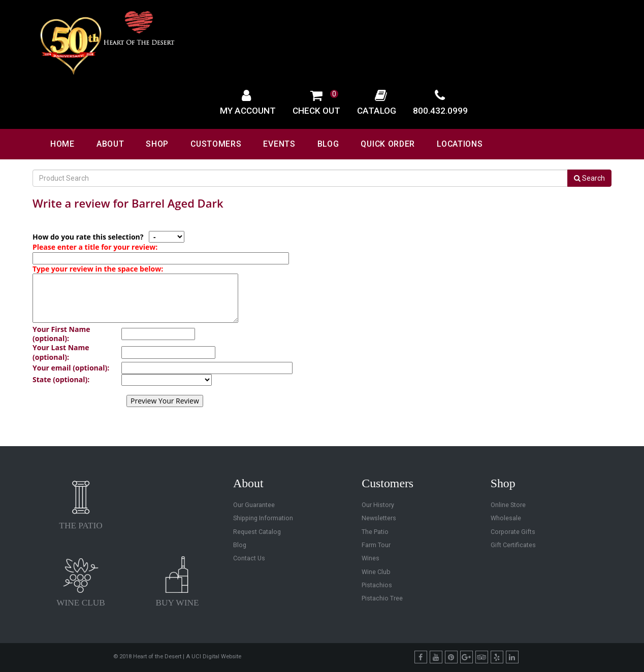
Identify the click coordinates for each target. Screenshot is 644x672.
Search (589, 178)
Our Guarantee (254, 505)
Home (62, 144)
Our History (378, 505)
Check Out (316, 111)
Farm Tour (376, 545)
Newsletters (379, 518)
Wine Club (376, 572)
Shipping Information (263, 518)
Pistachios (377, 585)
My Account (248, 111)
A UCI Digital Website (214, 657)
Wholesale (506, 518)
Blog (328, 144)
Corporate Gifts (513, 532)
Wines (371, 558)
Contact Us (249, 558)
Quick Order (388, 144)
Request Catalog (257, 532)
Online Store (508, 505)
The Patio (375, 532)
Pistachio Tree (382, 598)
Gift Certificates (513, 545)
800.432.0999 (440, 111)
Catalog (377, 111)
